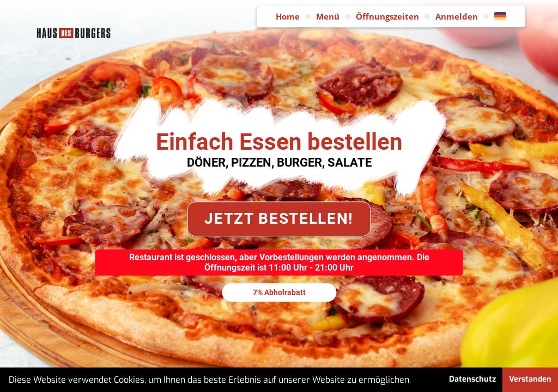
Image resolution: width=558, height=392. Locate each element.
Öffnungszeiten (387, 16)
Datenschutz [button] (472, 379)
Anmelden (457, 16)
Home (288, 16)
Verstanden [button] (530, 379)
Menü (328, 16)
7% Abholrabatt (279, 292)
